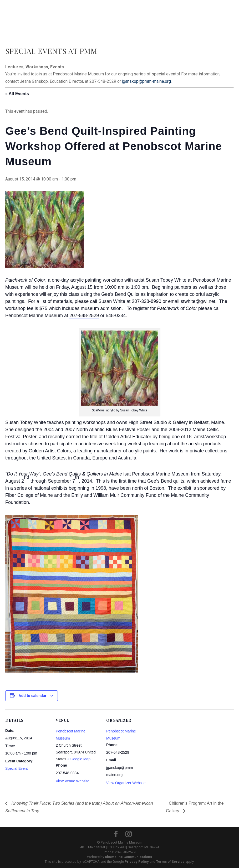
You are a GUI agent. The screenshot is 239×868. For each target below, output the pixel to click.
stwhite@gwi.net (198, 301)
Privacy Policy (137, 862)
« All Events (17, 94)
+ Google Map (79, 759)
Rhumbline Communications (128, 857)
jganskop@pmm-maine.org (146, 81)
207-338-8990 (146, 301)
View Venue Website (73, 781)
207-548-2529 (84, 316)
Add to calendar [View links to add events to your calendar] (33, 696)
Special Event (17, 768)
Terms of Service (170, 862)
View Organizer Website (126, 783)
